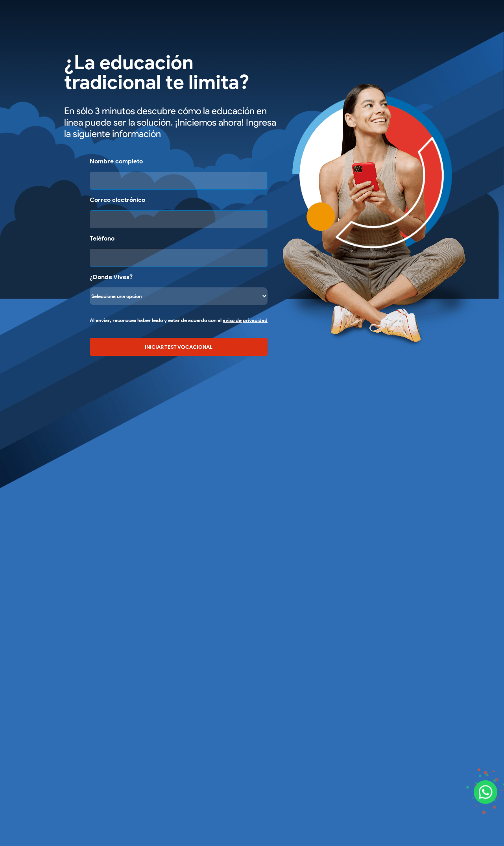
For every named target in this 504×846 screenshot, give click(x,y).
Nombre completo (116, 161)
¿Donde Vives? (111, 277)
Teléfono (102, 238)
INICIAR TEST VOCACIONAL (179, 347)
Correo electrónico (117, 200)
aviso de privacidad (245, 320)
